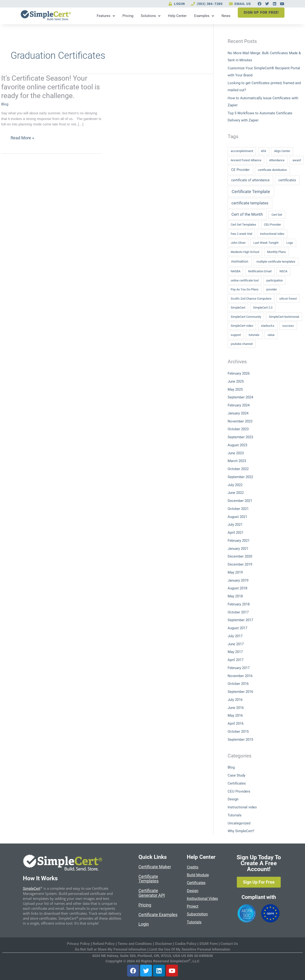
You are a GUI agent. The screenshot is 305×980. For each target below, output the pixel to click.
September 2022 (240, 477)
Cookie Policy (186, 944)
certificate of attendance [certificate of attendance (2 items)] (250, 180)
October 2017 (238, 612)
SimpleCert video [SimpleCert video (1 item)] (242, 326)
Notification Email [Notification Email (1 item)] (260, 271)
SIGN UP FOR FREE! (261, 12)
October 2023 (238, 429)
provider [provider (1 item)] (272, 289)
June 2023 (236, 453)
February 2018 (239, 604)
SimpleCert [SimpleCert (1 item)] (238, 308)
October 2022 (238, 469)
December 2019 (240, 564)
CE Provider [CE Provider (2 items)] (240, 170)
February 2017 (239, 668)
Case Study (236, 775)
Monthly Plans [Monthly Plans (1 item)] (276, 252)
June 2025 (236, 381)
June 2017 (236, 644)
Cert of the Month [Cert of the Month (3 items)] (247, 214)
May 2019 (235, 572)
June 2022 (236, 493)
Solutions (150, 16)
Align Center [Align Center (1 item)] (282, 151)
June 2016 (236, 708)
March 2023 (237, 461)
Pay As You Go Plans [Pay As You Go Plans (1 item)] (245, 289)
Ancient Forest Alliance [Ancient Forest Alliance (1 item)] (246, 160)
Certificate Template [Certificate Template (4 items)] (251, 192)
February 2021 (239, 541)
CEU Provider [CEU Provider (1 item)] (272, 225)
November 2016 (240, 676)
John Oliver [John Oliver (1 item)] (238, 243)
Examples (204, 16)
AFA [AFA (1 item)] (263, 151)
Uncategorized (239, 823)
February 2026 (239, 373)
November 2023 (240, 421)
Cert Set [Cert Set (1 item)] (277, 215)
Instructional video (242, 807)
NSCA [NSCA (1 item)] (283, 271)
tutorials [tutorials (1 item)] (254, 335)
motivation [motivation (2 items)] (240, 261)
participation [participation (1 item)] (275, 280)
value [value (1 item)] (271, 335)
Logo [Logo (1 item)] (290, 243)
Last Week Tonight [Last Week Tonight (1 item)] (266, 243)
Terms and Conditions (135, 944)
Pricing (127, 16)
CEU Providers (239, 791)
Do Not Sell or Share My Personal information (111, 949)
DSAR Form (209, 944)
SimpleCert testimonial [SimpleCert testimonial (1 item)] (284, 317)
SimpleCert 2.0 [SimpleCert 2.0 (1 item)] (263, 308)
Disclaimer (164, 944)
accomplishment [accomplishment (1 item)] (242, 151)
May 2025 (235, 389)
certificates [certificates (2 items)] (287, 180)
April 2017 (236, 660)
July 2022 (235, 485)
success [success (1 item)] (288, 326)
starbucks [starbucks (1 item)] (268, 326)
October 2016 (238, 684)
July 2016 (235, 700)
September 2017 (240, 620)
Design (233, 799)
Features (105, 16)
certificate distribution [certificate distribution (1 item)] (272, 170)
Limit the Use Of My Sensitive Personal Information (190, 949)
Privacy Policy (78, 944)
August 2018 (237, 588)
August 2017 (237, 628)
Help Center (177, 16)
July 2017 (235, 636)
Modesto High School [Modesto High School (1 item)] (245, 252)
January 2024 (238, 413)
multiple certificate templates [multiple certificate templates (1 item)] (276, 262)
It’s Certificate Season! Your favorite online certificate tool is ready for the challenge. (50, 87)
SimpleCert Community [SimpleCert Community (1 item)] (246, 317)
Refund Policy (104, 944)
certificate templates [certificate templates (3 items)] (250, 203)
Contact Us (229, 944)
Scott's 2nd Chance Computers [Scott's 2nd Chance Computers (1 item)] (251, 299)
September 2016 (240, 692)
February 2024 (239, 405)
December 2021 (240, 501)
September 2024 (240, 397)
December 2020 (240, 556)
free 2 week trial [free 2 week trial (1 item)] (241, 234)
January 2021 (238, 549)
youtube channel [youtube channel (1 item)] (242, 344)
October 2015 (238, 732)
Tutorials (235, 815)
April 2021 (236, 533)
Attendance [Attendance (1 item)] (277, 160)
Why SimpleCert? (241, 831)
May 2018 (235, 596)
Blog (5, 104)
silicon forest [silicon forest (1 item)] (288, 299)
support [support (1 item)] (236, 335)
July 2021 (235, 525)
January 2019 (238, 580)
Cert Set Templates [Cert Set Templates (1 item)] (243, 225)
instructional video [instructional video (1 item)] (272, 234)
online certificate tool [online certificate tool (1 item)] (245, 280)
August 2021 (237, 517)
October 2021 (238, 509)
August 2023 (237, 445)
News (226, 16)
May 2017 (235, 652)
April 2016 (236, 724)
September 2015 (240, 740)
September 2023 (240, 437)
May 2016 (235, 715)
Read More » (22, 138)
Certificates (237, 783)
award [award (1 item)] (297, 160)
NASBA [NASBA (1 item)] (236, 271)
